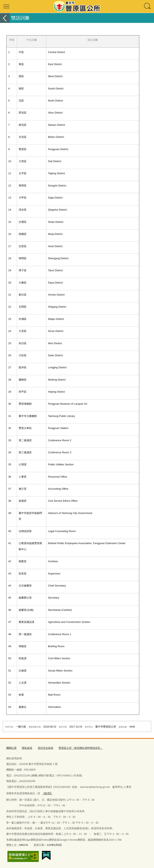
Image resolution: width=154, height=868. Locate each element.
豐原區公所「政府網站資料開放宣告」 (81, 748)
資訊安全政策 (46, 748)
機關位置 (11, 748)
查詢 (148, 6)
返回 (5, 18)
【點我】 (48, 793)
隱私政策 (27, 748)
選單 (6, 6)
